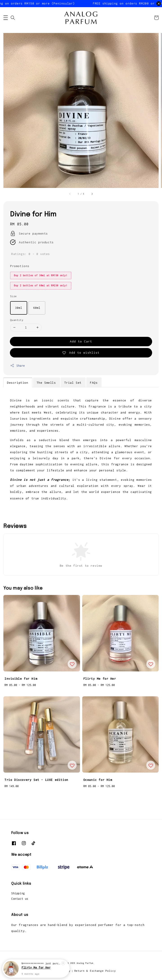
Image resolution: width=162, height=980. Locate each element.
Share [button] (18, 366)
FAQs (94, 383)
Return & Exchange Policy (95, 971)
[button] (6, 18)
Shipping (18, 893)
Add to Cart (81, 341)
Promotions (20, 266)
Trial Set (73, 383)
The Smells (46, 383)
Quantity (17, 320)
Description (18, 383)
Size (13, 296)
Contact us (20, 899)
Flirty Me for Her (36, 968)
